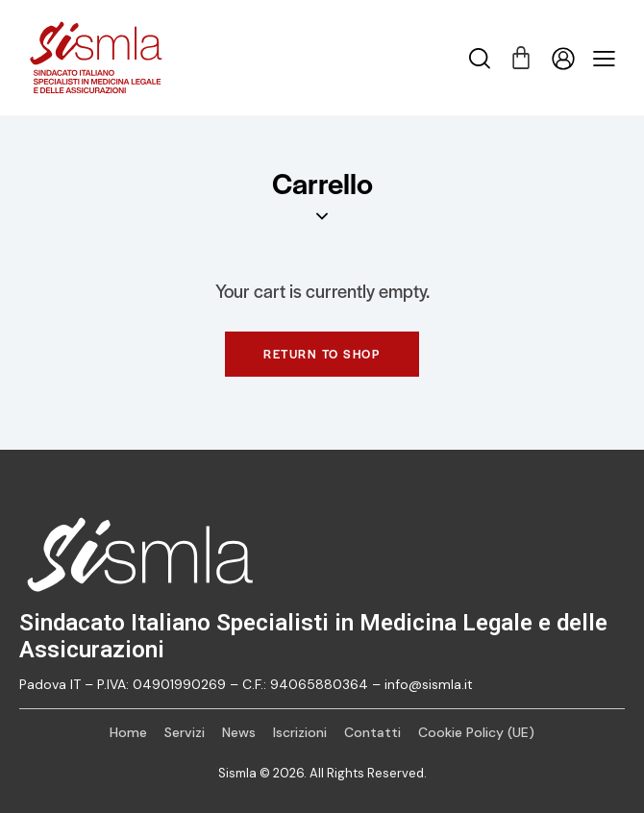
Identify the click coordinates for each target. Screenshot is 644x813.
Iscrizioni (300, 732)
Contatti (372, 732)
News (239, 732)
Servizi (185, 732)
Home (128, 732)
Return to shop (322, 354)
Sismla (237, 773)
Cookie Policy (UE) (476, 732)
